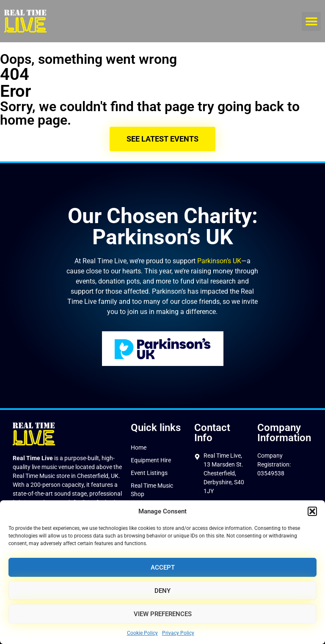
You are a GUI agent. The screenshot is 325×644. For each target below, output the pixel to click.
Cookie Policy (142, 633)
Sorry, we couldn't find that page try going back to (150, 106)
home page (34, 120)
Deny (162, 591)
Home (139, 448)
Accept (163, 568)
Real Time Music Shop (152, 490)
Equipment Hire (151, 460)
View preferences (163, 614)
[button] (312, 511)
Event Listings (149, 473)
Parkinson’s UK (219, 261)
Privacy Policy (178, 633)
